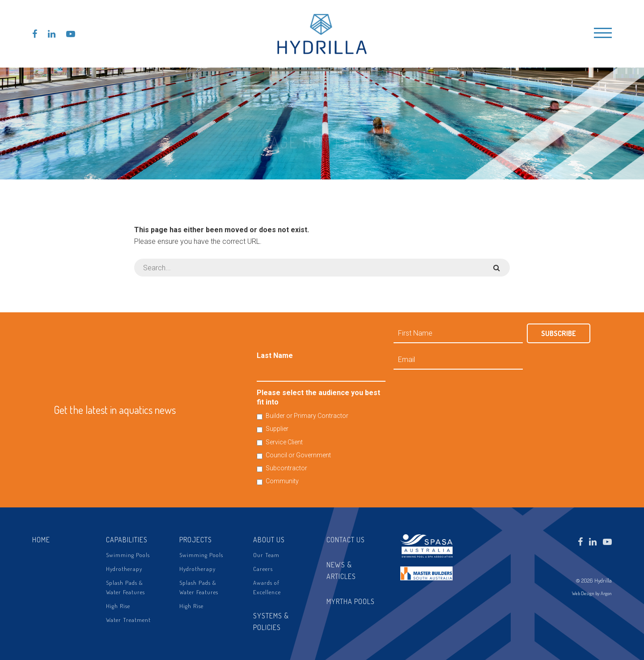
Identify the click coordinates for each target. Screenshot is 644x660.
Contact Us (346, 540)
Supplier (277, 429)
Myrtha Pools (351, 601)
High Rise (118, 606)
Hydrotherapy (124, 569)
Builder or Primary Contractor (307, 416)
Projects (196, 540)
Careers (263, 569)
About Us (269, 540)
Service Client (284, 442)
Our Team (266, 555)
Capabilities (127, 540)
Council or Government (298, 455)
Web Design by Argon (592, 593)
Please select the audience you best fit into (318, 397)
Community (282, 481)
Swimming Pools (128, 555)
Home (41, 540)
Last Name (275, 356)
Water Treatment (128, 620)
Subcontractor (286, 468)
